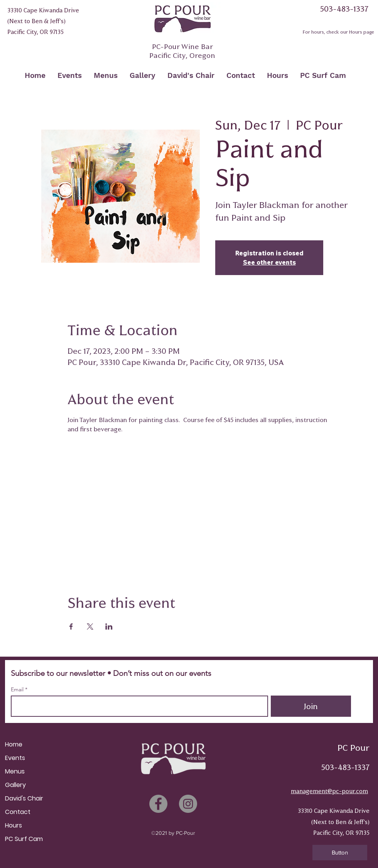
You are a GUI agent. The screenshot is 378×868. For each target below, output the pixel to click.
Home (14, 744)
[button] (340, 853)
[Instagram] (188, 804)
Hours (13, 825)
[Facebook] (158, 804)
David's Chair (24, 798)
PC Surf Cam (24, 839)
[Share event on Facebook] (71, 627)
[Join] (311, 706)
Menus (15, 771)
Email (18, 689)
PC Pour (354, 748)
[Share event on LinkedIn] (109, 627)
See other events (269, 262)
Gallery (15, 785)
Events (15, 758)
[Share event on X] (90, 627)
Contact (18, 812)
